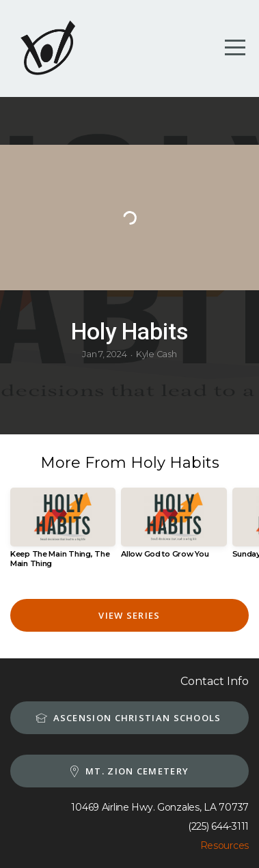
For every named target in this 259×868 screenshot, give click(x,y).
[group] (63, 533)
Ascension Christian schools (127, 718)
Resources (224, 845)
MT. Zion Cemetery (128, 771)
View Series (129, 615)
